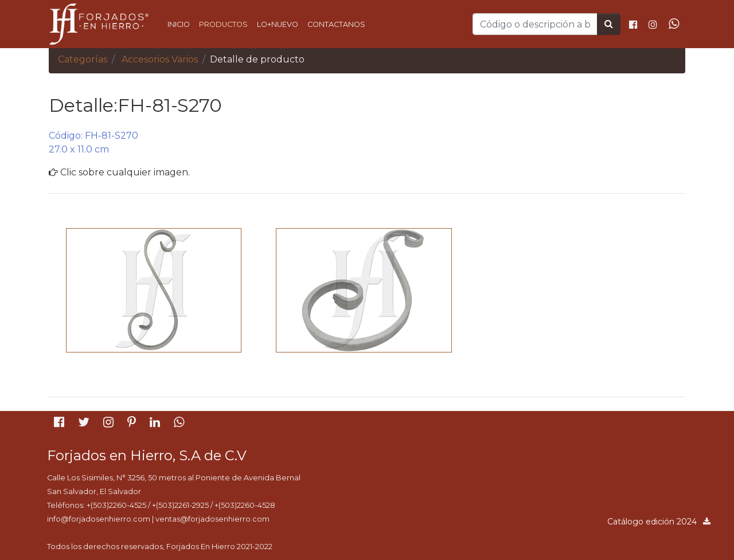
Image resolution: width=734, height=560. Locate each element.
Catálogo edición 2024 (659, 522)
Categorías (83, 59)
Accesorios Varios (160, 59)
